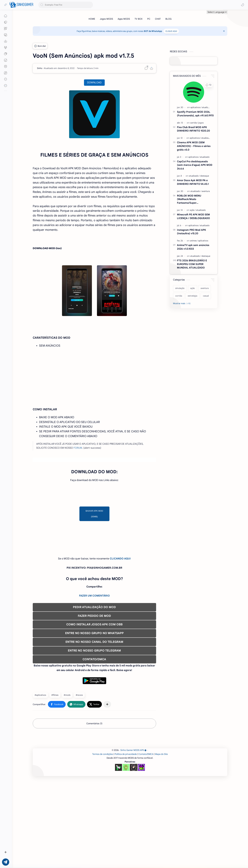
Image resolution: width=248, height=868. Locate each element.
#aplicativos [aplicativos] (40, 739)
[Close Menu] (224, 31)
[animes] (194, 241)
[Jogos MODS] (106, 19)
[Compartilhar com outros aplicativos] (107, 749)
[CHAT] (158, 19)
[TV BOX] (139, 19)
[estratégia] (192, 296)
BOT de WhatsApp (153, 31)
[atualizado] (207, 107)
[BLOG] (168, 19)
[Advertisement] (94, 518)
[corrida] (179, 296)
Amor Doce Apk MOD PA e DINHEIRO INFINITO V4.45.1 (193, 182)
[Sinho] (40, 68)
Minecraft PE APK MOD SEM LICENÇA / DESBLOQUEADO (193, 216)
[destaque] (205, 176)
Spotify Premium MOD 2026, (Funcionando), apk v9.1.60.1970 (195, 114)
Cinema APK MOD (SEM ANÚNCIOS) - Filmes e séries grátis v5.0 (194, 146)
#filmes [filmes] (55, 739)
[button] (242, 5)
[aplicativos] (196, 107)
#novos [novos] (79, 739)
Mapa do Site (161, 843)
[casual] (206, 296)
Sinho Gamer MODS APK (133, 839)
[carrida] (194, 123)
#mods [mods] (67, 739)
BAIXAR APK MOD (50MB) (94, 558)
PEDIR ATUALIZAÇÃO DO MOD (94, 652)
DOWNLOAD (94, 83)
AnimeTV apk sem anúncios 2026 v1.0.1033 (193, 247)
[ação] (193, 210)
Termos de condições (103, 843)
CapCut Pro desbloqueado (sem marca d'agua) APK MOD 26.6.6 (195, 165)
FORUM (78, 448)
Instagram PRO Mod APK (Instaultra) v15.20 (191, 232)
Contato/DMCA (146, 843)
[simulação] (180, 288)
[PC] (149, 19)
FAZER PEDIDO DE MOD (94, 660)
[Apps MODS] (124, 19)
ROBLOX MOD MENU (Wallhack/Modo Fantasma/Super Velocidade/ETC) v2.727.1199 (193, 199)
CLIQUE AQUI (171, 31)
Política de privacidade (126, 843)
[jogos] (201, 123)
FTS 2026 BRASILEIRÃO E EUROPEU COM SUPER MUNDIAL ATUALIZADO (192, 264)
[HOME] (92, 19)
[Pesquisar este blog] (66, 5)
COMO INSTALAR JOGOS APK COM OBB (94, 669)
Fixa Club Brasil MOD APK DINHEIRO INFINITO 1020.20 (193, 129)
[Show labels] (182, 303)
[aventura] (206, 191)
